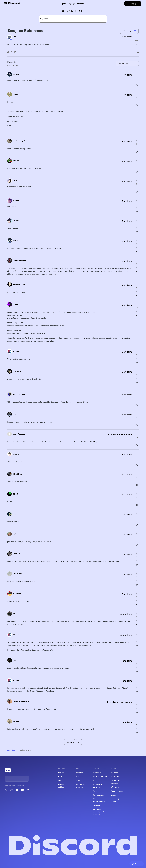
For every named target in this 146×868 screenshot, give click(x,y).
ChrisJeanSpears (20, 261)
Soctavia (16, 554)
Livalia (16, 94)
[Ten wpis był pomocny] (137, 37)
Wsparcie (97, 773)
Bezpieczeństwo (100, 777)
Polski (11, 779)
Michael (16, 414)
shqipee (16, 721)
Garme (16, 241)
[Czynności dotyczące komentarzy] (137, 85)
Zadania (96, 805)
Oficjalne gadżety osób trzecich (99, 812)
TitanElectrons (19, 394)
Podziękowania (117, 791)
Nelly (15, 36)
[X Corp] (12, 52)
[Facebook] (8, 52)
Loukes (16, 221)
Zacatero (17, 74)
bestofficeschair (19, 434)
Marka (78, 781)
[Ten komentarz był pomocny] (137, 74)
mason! (16, 201)
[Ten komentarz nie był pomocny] (137, 81)
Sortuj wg (124, 64)
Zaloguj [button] (133, 4)
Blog (95, 442)
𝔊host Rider (18, 474)
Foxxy (15, 304)
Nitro (60, 777)
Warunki (114, 773)
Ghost (15, 494)
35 (136, 53)
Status (61, 781)
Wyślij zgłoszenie (76, 4)
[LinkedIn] (15, 52)
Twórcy (96, 791)
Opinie (64, 4)
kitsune (16, 454)
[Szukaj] (73, 19)
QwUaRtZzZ (18, 574)
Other (82, 11)
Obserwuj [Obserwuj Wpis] (127, 31)
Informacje (80, 773)
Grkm (15, 181)
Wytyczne (115, 787)
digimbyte (17, 514)
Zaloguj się (11, 750)
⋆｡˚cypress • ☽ (19, 534)
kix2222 (16, 351)
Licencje (114, 795)
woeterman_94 (19, 141)
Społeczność (98, 795)
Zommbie (17, 161)
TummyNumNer (19, 284)
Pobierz (61, 773)
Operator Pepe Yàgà (21, 701)
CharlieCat (17, 371)
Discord (65, 11)
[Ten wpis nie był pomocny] (137, 44)
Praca (78, 777)
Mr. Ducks (17, 594)
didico (15, 660)
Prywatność (116, 777)
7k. (14, 614)
